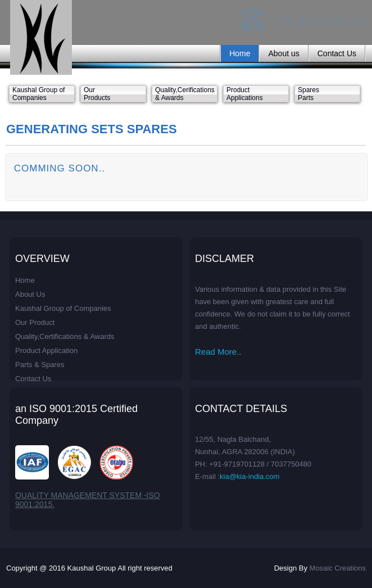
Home (240, 53)
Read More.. (218, 352)
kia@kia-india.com (249, 476)
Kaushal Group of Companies (38, 94)
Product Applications (245, 94)
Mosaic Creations (338, 568)
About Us (30, 294)
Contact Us (337, 53)
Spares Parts (309, 94)
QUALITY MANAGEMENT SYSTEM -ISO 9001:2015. (88, 500)
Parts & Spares (40, 365)
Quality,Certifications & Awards (65, 336)
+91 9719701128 (319, 21)
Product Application (46, 350)
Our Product (35, 322)
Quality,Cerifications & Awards (185, 94)
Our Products (97, 94)
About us (283, 53)
